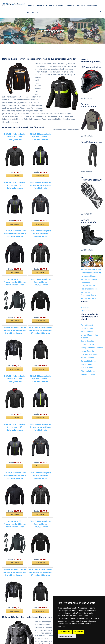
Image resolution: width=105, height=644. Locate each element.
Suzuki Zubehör (87, 368)
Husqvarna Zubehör (89, 354)
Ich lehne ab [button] (79, 632)
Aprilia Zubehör (87, 325)
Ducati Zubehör (87, 344)
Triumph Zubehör (88, 371)
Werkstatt (93, 6)
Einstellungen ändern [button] (67, 636)
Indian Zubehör (87, 358)
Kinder (61, 6)
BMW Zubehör (87, 332)
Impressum (23, 641)
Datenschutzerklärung (37, 641)
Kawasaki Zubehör (89, 361)
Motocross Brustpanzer (91, 269)
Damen (51, 6)
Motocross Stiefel (88, 298)
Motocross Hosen (88, 276)
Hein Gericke (86, 311)
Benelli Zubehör (87, 328)
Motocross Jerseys (89, 279)
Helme (31, 6)
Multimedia (33, 12)
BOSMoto (85, 307)
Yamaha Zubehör (88, 374)
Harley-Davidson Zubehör (92, 348)
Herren (41, 6)
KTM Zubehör (86, 364)
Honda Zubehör (87, 351)
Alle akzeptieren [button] (65, 632)
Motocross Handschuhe (91, 273)
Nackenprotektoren (89, 289)
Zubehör (81, 6)
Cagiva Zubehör (87, 341)
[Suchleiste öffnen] (101, 12)
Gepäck (71, 6)
